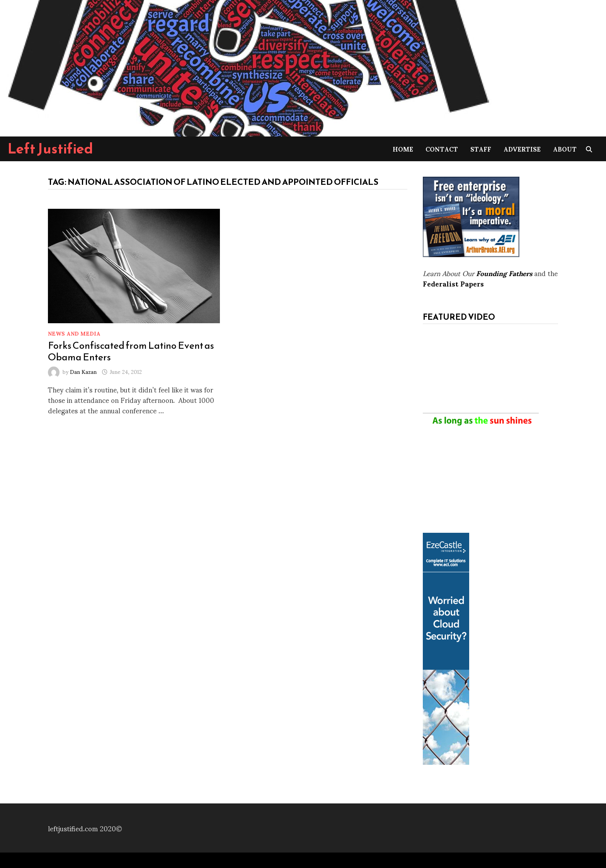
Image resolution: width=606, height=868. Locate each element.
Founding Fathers (504, 273)
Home (403, 149)
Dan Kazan (83, 371)
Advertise (522, 149)
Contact (442, 149)
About (565, 149)
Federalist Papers (453, 283)
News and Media (74, 333)
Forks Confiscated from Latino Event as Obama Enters (131, 351)
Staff (481, 149)
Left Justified (50, 148)
